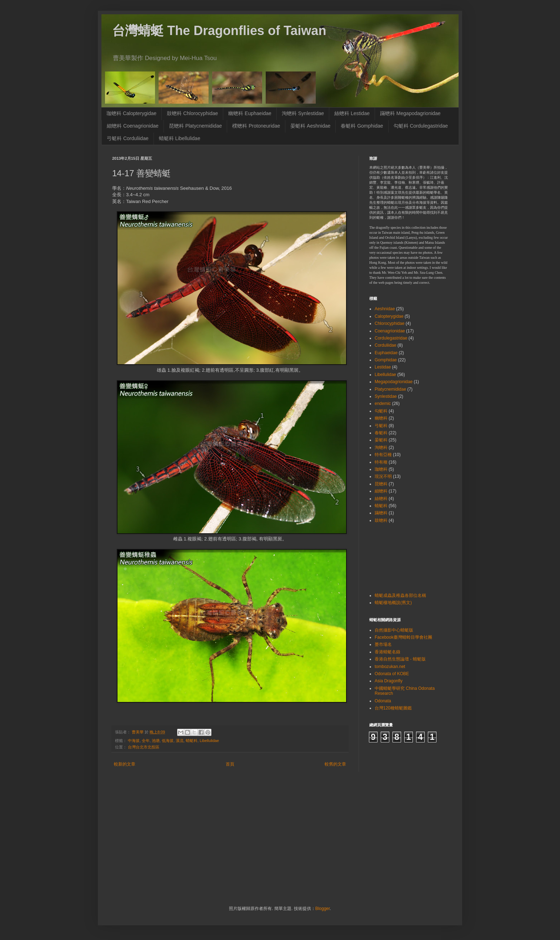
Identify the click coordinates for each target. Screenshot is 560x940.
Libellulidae (209, 741)
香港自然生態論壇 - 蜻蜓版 (400, 659)
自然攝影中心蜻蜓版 (394, 630)
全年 (146, 741)
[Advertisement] (392, 557)
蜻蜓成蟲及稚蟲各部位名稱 (400, 595)
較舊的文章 (335, 764)
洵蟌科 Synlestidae (303, 113)
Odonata (383, 701)
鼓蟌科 (381, 520)
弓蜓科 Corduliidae (128, 138)
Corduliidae (386, 345)
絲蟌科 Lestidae (352, 113)
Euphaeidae (386, 353)
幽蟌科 (381, 418)
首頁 (230, 764)
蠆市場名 (383, 644)
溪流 (180, 741)
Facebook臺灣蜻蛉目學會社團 (403, 637)
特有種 (381, 462)
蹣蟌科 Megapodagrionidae (410, 113)
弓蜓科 (381, 426)
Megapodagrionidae (394, 382)
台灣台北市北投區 (144, 747)
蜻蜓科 (192, 741)
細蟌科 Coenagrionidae (133, 126)
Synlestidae (386, 396)
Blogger (323, 909)
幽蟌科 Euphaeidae (250, 113)
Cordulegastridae (391, 338)
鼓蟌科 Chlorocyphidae (192, 113)
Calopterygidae (389, 316)
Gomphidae (386, 360)
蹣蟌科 (381, 513)
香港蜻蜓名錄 (387, 652)
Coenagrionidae (390, 331)
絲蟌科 (381, 499)
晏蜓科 (381, 440)
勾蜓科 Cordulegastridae (421, 126)
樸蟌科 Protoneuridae (256, 126)
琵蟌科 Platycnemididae (196, 126)
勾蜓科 (381, 411)
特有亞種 (383, 455)
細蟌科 (381, 491)
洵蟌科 (381, 447)
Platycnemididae (390, 389)
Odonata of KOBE (392, 674)
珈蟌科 (381, 469)
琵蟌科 (381, 484)
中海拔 (134, 741)
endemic (383, 404)
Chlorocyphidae (389, 323)
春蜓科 (381, 433)
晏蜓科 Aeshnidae (310, 126)
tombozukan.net (390, 667)
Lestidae (383, 367)
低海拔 (168, 741)
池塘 (156, 741)
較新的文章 (125, 764)
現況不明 (383, 476)
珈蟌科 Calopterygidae (131, 113)
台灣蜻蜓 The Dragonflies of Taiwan (219, 31)
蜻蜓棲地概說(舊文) (393, 603)
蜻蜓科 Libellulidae (180, 138)
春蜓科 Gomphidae (362, 126)
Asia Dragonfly (389, 681)
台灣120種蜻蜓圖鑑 (393, 708)
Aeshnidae (385, 309)
